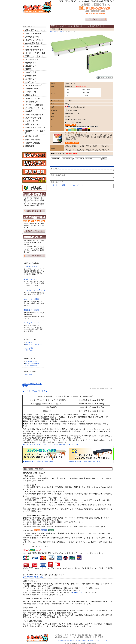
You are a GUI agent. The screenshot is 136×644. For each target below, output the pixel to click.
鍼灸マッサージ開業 (31, 299)
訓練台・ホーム (32, 76)
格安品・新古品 (32, 136)
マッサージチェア (33, 89)
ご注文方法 (28, 343)
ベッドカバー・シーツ (34, 108)
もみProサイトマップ (31, 362)
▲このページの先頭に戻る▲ (35, 391)
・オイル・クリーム (76, 185)
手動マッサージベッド (34, 56)
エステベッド (31, 82)
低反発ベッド (31, 63)
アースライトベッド (33, 34)
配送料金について (79, 593)
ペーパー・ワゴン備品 (34, 105)
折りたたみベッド (33, 37)
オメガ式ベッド (32, 59)
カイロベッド (31, 79)
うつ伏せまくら (32, 102)
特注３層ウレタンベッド (35, 30)
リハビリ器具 (31, 72)
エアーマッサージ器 (33, 118)
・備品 (63, 185)
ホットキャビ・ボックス (35, 128)
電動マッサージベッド (34, 50)
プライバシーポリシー (102, 640)
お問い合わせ (29, 350)
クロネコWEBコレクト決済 (33, 577)
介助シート (61, 31)
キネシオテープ (32, 121)
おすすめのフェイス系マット (35, 290)
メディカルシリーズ (33, 85)
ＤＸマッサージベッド (34, 40)
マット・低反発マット (34, 115)
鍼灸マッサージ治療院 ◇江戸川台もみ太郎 (31, 364)
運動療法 (29, 69)
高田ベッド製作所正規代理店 (84, 640)
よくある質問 (29, 348)
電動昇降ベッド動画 (31, 310)
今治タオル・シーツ (33, 124)
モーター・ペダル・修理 (35, 53)
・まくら (54, 185)
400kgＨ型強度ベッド (34, 43)
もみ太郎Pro (53, 31)
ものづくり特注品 (33, 143)
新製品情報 (30, 146)
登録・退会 (28, 375)
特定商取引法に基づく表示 (66, 640)
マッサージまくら (33, 98)
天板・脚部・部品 (33, 140)
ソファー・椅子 (32, 92)
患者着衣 (29, 111)
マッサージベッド (30, 267)
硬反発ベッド (31, 66)
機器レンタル (31, 95)
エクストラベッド (33, 46)
